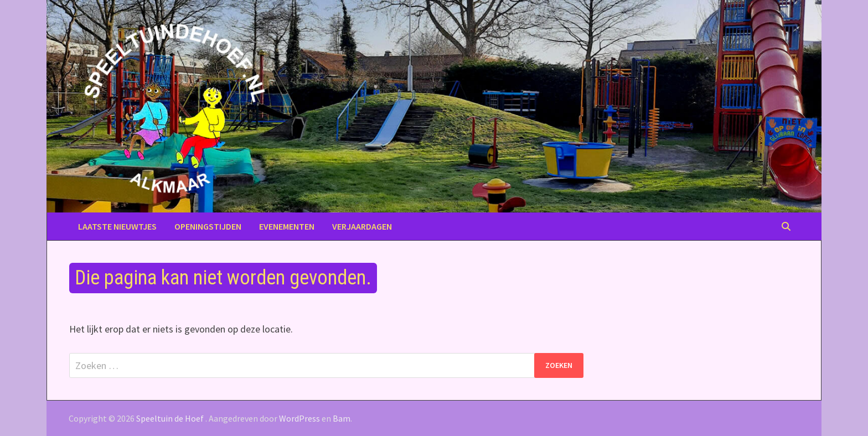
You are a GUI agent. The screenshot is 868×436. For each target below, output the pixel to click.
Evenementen (287, 226)
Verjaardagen (362, 226)
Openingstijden (208, 226)
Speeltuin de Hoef (170, 418)
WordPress (299, 418)
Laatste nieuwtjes (117, 226)
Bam (342, 418)
